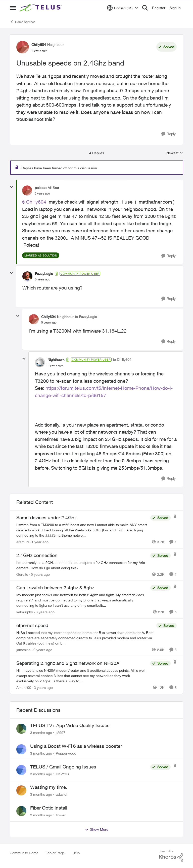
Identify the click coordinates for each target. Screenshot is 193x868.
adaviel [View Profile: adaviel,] (61, 794)
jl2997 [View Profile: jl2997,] (61, 733)
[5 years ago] (39, 574)
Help (76, 853)
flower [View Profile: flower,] (61, 815)
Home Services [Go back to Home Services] (22, 22)
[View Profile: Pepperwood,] (21, 749)
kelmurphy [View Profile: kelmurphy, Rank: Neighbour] (25, 612)
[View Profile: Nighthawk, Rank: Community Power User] (40, 362)
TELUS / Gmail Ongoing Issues (63, 767)
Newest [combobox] (175, 153)
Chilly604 (36, 202)
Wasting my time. (49, 787)
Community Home (24, 853)
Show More (96, 829)
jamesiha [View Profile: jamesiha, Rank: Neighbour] (23, 650)
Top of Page (55, 853)
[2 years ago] (42, 650)
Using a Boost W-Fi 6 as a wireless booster (76, 746)
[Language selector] (123, 8)
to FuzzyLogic (86, 317)
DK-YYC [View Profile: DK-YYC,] (62, 774)
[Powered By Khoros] (171, 856)
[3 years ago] (42, 687)
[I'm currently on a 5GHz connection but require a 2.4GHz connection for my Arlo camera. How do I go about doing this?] (82, 565)
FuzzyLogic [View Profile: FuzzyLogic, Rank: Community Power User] (44, 274)
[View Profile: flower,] (21, 811)
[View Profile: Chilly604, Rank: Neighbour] (23, 47)
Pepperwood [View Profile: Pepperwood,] (66, 753)
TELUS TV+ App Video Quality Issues (70, 725)
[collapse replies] (12, 187)
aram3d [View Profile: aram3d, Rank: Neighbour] (22, 542)
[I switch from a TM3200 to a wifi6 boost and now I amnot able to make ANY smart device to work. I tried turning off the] (82, 530)
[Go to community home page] (41, 8)
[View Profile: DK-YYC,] (21, 770)
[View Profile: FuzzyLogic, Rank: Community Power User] (27, 276)
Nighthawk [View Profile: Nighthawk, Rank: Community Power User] (56, 359)
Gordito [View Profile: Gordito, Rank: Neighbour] (22, 574)
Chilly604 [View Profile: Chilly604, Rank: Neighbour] (39, 44)
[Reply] (168, 134)
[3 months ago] (41, 733)
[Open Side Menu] (13, 8)
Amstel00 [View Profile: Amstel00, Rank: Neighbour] (24, 687)
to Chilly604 (122, 359)
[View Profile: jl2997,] (21, 729)
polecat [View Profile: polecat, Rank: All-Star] (41, 188)
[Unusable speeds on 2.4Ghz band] (42, 194)
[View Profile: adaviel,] (21, 790)
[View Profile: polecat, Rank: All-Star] (27, 190)
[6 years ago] (44, 612)
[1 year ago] (39, 542)
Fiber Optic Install (49, 808)
